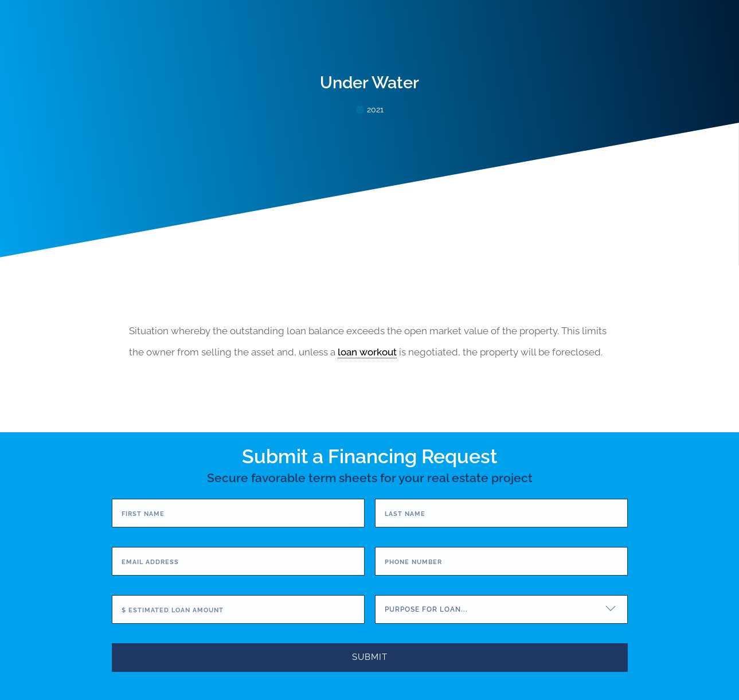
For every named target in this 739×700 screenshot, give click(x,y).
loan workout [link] (367, 352)
